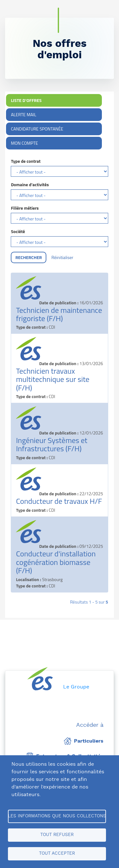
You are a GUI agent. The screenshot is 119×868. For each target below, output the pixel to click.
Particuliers (84, 741)
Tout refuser (57, 835)
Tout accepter (57, 853)
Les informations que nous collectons (57, 816)
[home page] (40, 679)
